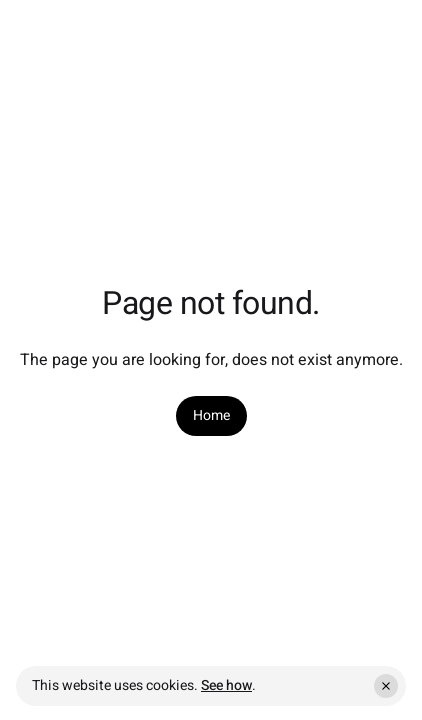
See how (226, 685)
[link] (211, 416)
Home (211, 416)
